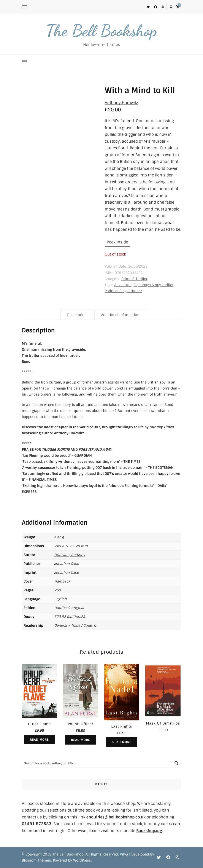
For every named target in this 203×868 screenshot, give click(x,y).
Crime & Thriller (134, 279)
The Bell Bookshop (101, 31)
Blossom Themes (36, 861)
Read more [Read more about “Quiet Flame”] (39, 740)
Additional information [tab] (120, 315)
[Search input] (97, 763)
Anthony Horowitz (121, 103)
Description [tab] (77, 315)
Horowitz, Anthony (70, 555)
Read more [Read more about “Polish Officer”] (81, 740)
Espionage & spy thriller (153, 285)
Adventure (123, 285)
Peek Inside (117, 242)
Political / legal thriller (123, 291)
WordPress (82, 861)
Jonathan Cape (67, 564)
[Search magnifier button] (176, 763)
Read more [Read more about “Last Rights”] (122, 742)
